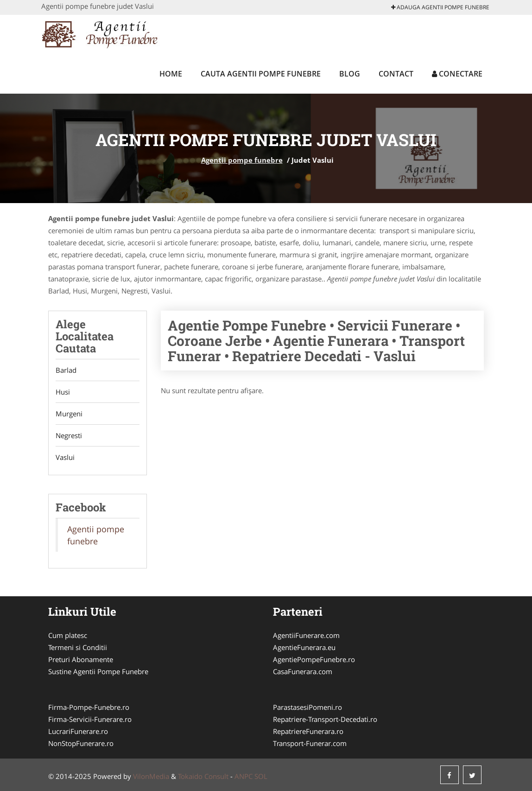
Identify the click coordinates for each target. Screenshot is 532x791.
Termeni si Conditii (78, 647)
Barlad (66, 370)
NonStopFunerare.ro (81, 743)
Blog (350, 74)
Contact (396, 74)
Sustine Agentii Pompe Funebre (98, 671)
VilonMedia (151, 776)
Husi (63, 392)
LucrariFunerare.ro (78, 731)
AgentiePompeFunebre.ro (314, 659)
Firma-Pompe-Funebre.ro (89, 707)
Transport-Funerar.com (310, 743)
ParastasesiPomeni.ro (307, 707)
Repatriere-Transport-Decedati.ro (325, 719)
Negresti (69, 435)
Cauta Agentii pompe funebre (261, 74)
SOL (261, 776)
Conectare (457, 74)
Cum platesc (68, 635)
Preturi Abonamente (81, 659)
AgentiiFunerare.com (306, 635)
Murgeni (69, 414)
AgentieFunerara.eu (304, 647)
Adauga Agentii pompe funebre (440, 7)
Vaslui (65, 457)
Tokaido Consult (203, 776)
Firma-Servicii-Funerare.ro (90, 719)
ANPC (244, 776)
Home (171, 74)
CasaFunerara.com (303, 671)
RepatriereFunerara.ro (308, 731)
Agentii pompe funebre (242, 160)
